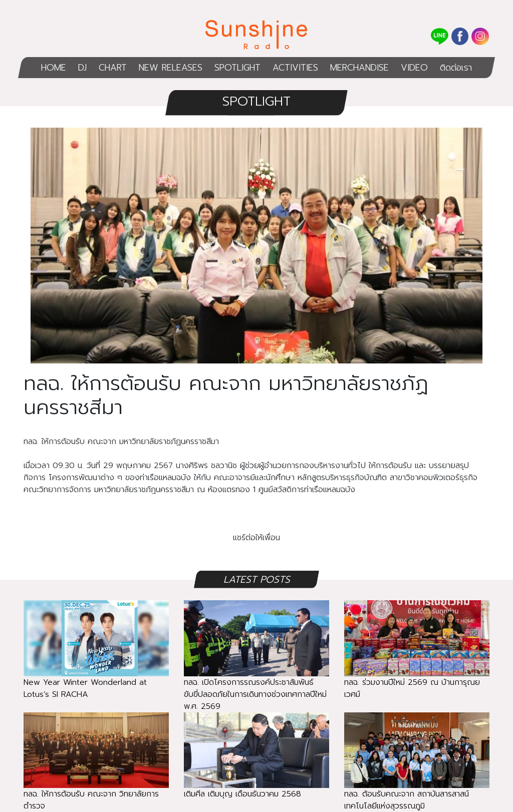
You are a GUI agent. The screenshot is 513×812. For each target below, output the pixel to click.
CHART (113, 68)
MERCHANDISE (359, 68)
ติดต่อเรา (456, 68)
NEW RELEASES (171, 68)
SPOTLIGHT (237, 68)
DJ (82, 68)
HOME (54, 68)
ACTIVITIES (295, 68)
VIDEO (414, 68)
